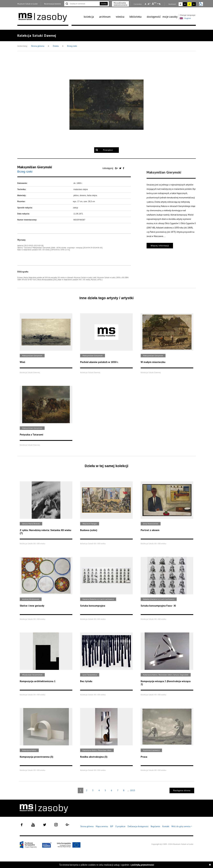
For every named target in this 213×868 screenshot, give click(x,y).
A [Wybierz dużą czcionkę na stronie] (154, 4)
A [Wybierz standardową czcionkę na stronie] (149, 4)
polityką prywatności (143, 865)
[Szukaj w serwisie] (82, 4)
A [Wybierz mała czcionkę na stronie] (145, 4)
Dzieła (56, 46)
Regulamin (155, 826)
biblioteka (135, 17)
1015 (133, 790)
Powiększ (108, 150)
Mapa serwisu (102, 826)
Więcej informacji (160, 246)
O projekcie (120, 826)
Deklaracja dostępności (138, 826)
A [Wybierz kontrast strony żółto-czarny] (189, 4)
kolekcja (89, 17)
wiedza (120, 17)
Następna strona (182, 790)
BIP (112, 826)
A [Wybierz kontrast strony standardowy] (180, 4)
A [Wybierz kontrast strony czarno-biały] (185, 4)
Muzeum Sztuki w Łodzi (27, 4)
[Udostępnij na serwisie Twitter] (121, 168)
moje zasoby (170, 17)
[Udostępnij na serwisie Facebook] (123, 168)
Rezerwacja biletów (53, 4)
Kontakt (166, 826)
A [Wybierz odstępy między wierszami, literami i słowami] (160, 4)
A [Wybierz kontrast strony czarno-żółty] (194, 4)
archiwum (105, 17)
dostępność (154, 17)
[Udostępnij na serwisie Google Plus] (117, 168)
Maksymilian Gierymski (35, 167)
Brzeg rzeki (72, 46)
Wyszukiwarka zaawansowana (120, 4)
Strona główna (38, 46)
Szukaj (104, 4)
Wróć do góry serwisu (182, 827)
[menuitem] (91, 17)
